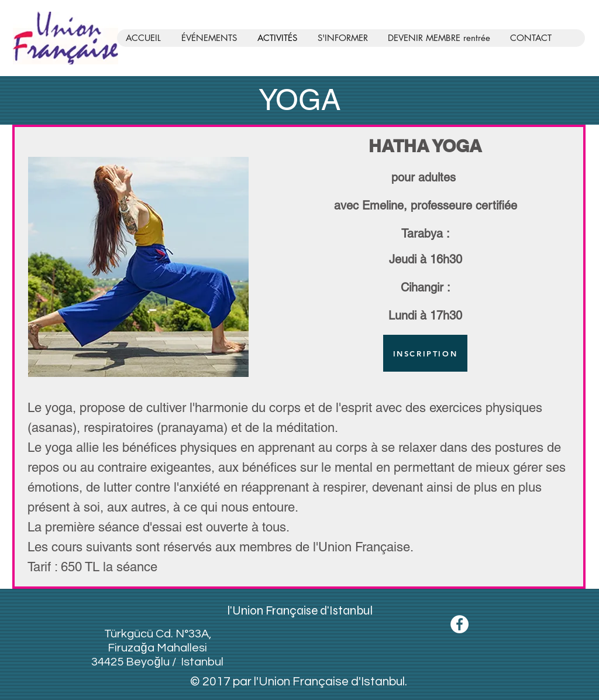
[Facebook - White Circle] (459, 624)
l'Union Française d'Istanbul (300, 611)
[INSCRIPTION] (425, 353)
